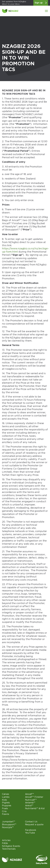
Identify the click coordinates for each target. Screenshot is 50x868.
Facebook (31, 830)
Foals (5, 808)
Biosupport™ (9, 824)
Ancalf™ (29, 794)
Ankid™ (29, 805)
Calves (5, 794)
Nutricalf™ (31, 800)
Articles (6, 840)
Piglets (6, 803)
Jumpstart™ (9, 822)
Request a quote (34, 824)
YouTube (30, 833)
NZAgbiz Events (11, 846)
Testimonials (9, 849)
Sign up (41, 3)
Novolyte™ (8, 827)
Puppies (7, 805)
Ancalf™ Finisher (34, 797)
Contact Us (31, 822)
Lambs (6, 797)
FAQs (5, 843)
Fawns (6, 814)
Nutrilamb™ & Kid (35, 808)
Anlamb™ (30, 803)
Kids (4, 800)
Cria (4, 811)
